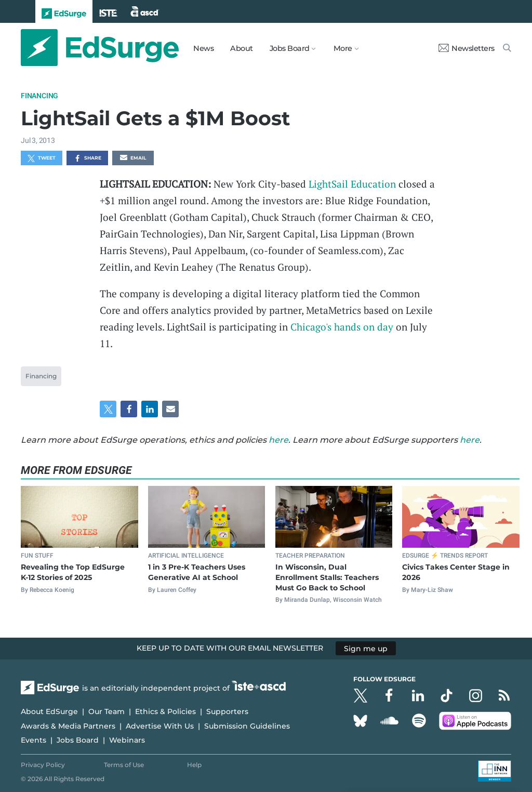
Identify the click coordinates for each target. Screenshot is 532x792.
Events (34, 740)
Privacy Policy (43, 765)
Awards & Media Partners (68, 726)
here (278, 440)
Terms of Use (124, 765)
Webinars (127, 740)
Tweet (42, 159)
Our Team (107, 711)
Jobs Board (78, 740)
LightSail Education (354, 184)
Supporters (227, 711)
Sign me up (366, 648)
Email (133, 159)
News (203, 48)
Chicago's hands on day (342, 327)
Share (88, 159)
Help (194, 765)
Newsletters (467, 48)
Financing (39, 96)
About (242, 48)
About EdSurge (49, 711)
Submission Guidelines (247, 726)
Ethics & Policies (165, 711)
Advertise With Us (160, 726)
